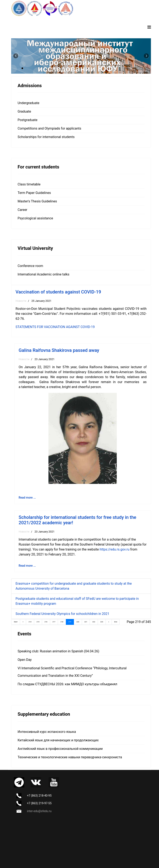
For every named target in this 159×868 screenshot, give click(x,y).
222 (94, 622)
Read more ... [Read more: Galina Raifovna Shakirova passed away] (27, 498)
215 (38, 622)
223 (102, 622)
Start (16, 622)
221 (86, 622)
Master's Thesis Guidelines (37, 201)
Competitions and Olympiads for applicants (49, 128)
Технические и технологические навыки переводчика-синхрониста (70, 757)
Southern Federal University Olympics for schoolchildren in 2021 (62, 614)
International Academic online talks (43, 274)
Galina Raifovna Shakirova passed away (59, 350)
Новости (21, 301)
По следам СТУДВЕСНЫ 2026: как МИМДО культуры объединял (67, 684)
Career (22, 210)
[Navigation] (149, 27)
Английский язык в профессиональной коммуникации (60, 749)
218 (62, 622)
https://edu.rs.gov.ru (114, 549)
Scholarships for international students (46, 137)
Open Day (25, 660)
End (116, 622)
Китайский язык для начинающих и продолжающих (58, 740)
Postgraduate (28, 120)
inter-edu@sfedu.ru (39, 811)
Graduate (24, 111)
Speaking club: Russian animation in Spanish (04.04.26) (58, 651)
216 (46, 622)
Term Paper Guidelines (34, 193)
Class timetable (29, 184)
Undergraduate (28, 103)
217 (54, 622)
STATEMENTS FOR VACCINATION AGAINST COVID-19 (55, 327)
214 (30, 622)
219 (70, 622)
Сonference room (30, 266)
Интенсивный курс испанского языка (47, 732)
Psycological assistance (35, 218)
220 (78, 622)
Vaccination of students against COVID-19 (58, 292)
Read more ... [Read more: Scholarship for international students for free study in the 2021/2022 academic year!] (27, 566)
